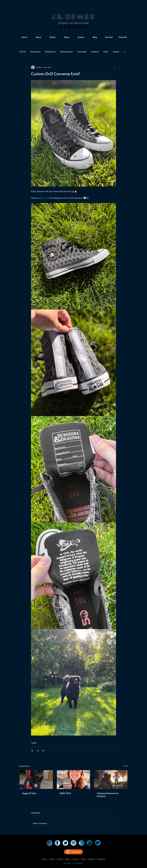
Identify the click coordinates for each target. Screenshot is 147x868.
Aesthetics (95, 52)
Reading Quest (50, 52)
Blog (83, 859)
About (52, 859)
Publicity (116, 52)
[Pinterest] (73, 27)
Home (44, 859)
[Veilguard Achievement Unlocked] (111, 780)
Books (60, 859)
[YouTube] (90, 843)
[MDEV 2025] (74, 780)
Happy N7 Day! (29, 793)
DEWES (81, 17)
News (68, 859)
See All (125, 766)
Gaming (34, 743)
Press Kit (102, 859)
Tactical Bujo (82, 52)
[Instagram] (61, 27)
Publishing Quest (66, 52)
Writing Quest (35, 52)
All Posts (23, 52)
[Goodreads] (78, 27)
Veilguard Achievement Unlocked (108, 795)
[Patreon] (98, 843)
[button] (125, 52)
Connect (92, 859)
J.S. (59, 17)
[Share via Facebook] (32, 751)
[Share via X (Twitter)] (38, 751)
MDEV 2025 (65, 793)
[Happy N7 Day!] (36, 780)
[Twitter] (69, 27)
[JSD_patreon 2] (86, 27)
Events (106, 52)
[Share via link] (43, 751)
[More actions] (115, 67)
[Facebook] (65, 27)
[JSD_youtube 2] (82, 27)
